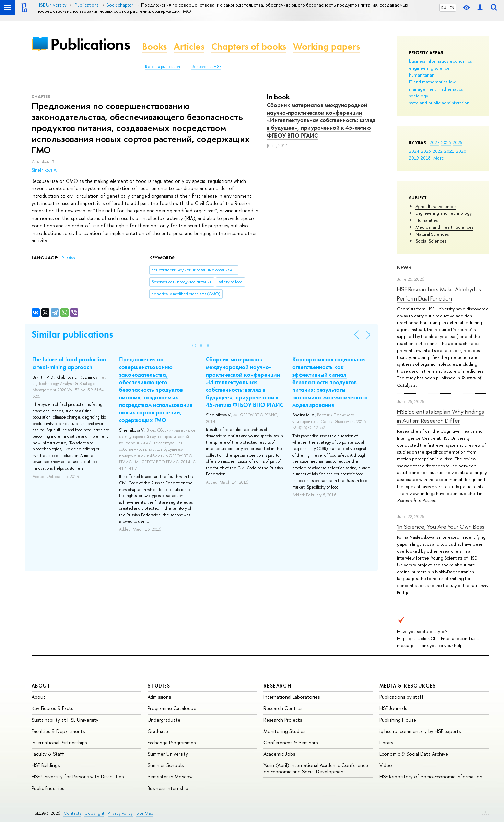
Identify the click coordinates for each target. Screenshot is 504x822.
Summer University (168, 754)
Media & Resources (408, 686)
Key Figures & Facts (52, 708)
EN (452, 8)
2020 (461, 151)
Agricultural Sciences (436, 206)
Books (154, 46)
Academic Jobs (279, 754)
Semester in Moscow (170, 777)
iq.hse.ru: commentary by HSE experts (420, 731)
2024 (414, 151)
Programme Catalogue (172, 708)
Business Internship (168, 788)
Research (278, 686)
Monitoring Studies (284, 731)
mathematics (450, 89)
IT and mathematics (428, 82)
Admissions (159, 697)
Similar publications (72, 334)
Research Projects (283, 720)
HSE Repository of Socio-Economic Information (431, 777)
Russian (68, 258)
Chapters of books (249, 46)
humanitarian (422, 75)
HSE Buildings (46, 765)
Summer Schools (166, 765)
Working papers (326, 46)
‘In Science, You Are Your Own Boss (441, 526)
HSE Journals (393, 708)
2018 (426, 158)
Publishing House (398, 720)
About (41, 686)
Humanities (427, 220)
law (452, 82)
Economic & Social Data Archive (414, 754)
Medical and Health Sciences (444, 227)
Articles (189, 46)
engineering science (429, 68)
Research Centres (283, 708)
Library (386, 743)
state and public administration (439, 103)
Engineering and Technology (444, 213)
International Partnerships (59, 743)
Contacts (72, 813)
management (422, 89)
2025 (458, 142)
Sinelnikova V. (44, 170)
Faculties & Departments (58, 731)
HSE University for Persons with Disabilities (78, 777)
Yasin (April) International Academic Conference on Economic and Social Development (316, 768)
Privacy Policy (120, 813)
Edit (485, 812)
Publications (90, 44)
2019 (414, 158)
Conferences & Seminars (291, 743)
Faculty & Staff (48, 754)
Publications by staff (402, 697)
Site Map (145, 813)
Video (386, 765)
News (404, 267)
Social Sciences (431, 241)
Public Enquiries (48, 788)
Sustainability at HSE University (65, 720)
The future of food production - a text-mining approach (71, 363)
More (439, 158)
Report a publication (163, 67)
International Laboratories (292, 697)
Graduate (158, 731)
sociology (419, 96)
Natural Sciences (432, 234)
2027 (435, 142)
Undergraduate (164, 720)
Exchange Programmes (172, 743)
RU (444, 8)
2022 (438, 151)
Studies (159, 686)
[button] (194, 345)
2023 (426, 151)
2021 (449, 151)
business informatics (429, 61)
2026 (446, 142)
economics (461, 61)
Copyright (94, 813)
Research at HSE (206, 67)
